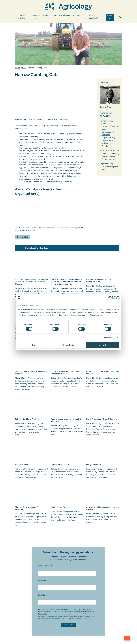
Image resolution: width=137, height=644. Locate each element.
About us (76, 15)
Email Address (45, 566)
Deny (34, 345)
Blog (24, 68)
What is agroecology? (92, 17)
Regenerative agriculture (107, 142)
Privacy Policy (43, 614)
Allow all (103, 345)
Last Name (43, 595)
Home (18, 68)
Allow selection (68, 345)
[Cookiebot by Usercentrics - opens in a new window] (109, 297)
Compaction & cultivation (108, 133)
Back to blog (23, 237)
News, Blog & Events (61, 15)
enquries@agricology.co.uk (81, 618)
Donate (110, 17)
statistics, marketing (36, 120)
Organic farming (108, 138)
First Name (43, 581)
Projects (46, 17)
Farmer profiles (22, 17)
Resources (36, 17)
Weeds (105, 146)
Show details (110, 338)
